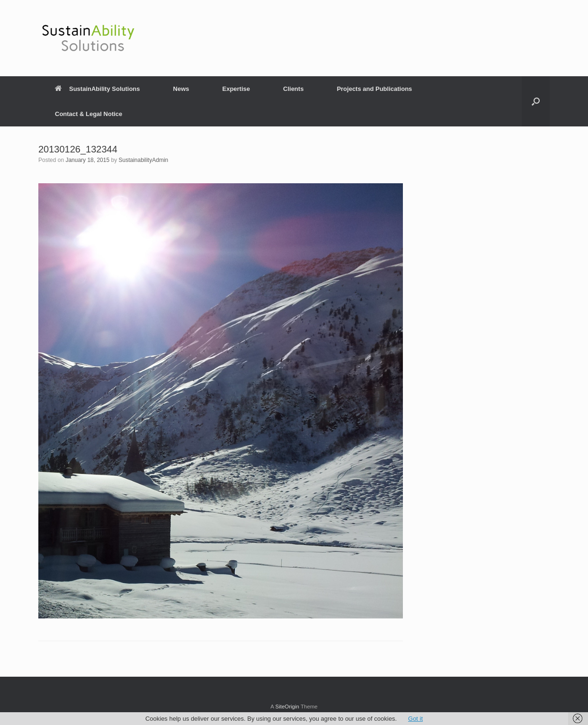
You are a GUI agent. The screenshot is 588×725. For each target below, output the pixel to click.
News (181, 89)
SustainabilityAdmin (144, 160)
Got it (415, 719)
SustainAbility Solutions (98, 89)
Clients (293, 89)
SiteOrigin (287, 707)
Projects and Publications (374, 89)
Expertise (236, 89)
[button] (536, 101)
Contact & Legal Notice (89, 114)
